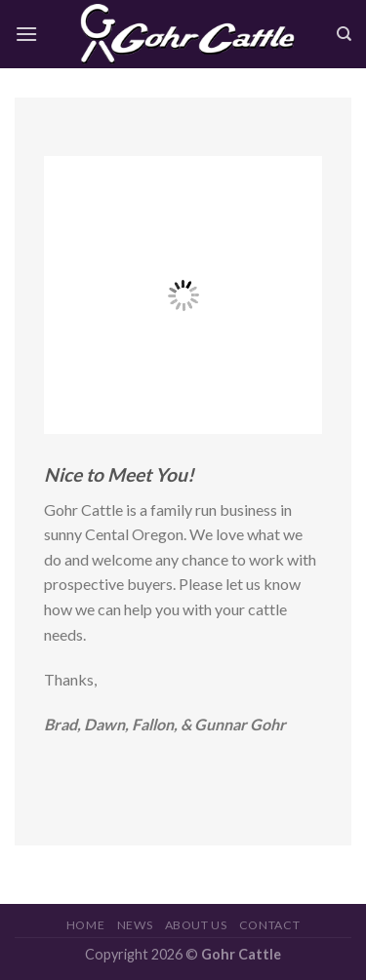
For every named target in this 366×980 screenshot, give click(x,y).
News (135, 925)
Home (85, 925)
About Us (196, 925)
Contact (269, 925)
